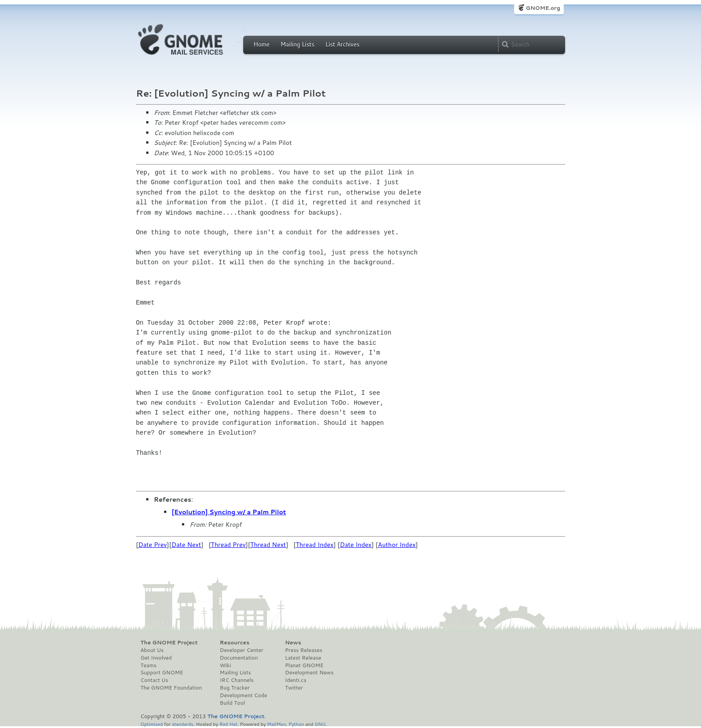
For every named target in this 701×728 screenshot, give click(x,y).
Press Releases (303, 650)
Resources (235, 643)
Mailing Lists (297, 44)
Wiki (226, 665)
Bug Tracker (235, 688)
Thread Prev (228, 545)
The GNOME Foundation (171, 688)
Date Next (186, 545)
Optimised (152, 724)
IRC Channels (237, 680)
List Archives (342, 44)
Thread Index (315, 545)
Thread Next (268, 545)
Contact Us (154, 680)
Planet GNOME (304, 665)
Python (296, 724)
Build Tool (232, 703)
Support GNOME (162, 673)
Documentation (239, 658)
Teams (148, 665)
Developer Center (242, 650)
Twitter (294, 688)
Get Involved (156, 658)
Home (262, 44)
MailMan (276, 724)
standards (182, 724)
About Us (152, 650)
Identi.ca (296, 680)
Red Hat (228, 724)
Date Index (356, 545)
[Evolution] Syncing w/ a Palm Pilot (229, 512)
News (293, 643)
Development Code (244, 695)
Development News (309, 673)
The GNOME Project (169, 643)
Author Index (397, 545)
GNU (320, 724)
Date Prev (152, 545)
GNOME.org (543, 8)
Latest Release (303, 658)
